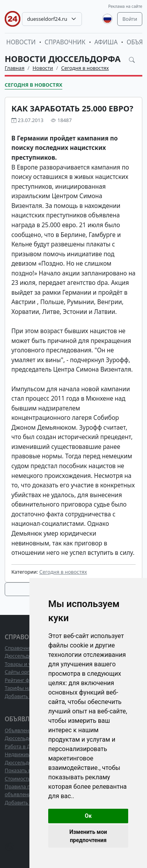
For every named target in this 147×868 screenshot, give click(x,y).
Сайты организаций (29, 672)
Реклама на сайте (125, 6)
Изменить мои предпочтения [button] (88, 836)
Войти (130, 19)
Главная (15, 68)
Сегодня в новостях (85, 68)
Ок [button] (88, 816)
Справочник (65, 42)
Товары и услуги (24, 664)
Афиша (106, 42)
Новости (21, 42)
